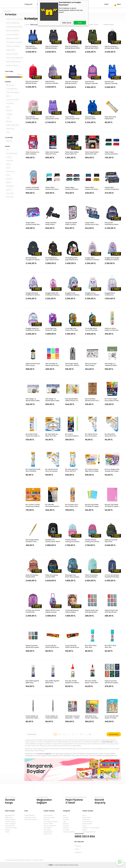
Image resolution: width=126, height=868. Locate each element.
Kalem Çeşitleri (87, 824)
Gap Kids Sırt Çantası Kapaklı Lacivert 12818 (31, 47)
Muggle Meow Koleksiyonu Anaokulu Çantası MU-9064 (111, 294)
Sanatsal (66, 826)
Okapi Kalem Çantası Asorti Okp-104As (92, 223)
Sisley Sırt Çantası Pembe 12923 (32, 576)
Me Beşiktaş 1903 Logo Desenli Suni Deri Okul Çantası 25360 (71, 259)
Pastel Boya (86, 819)
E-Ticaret (56, 865)
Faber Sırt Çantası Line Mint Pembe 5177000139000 (91, 576)
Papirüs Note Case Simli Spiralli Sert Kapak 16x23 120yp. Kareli (92, 611)
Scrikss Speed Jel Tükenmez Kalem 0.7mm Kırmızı (52, 717)
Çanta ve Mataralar (13, 31)
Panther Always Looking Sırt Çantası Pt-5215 (72, 541)
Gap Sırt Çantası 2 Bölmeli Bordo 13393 (72, 47)
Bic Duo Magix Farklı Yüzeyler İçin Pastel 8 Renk (112, 470)
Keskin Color (48, 834)
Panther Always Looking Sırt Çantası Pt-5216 (92, 541)
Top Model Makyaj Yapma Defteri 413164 (72, 611)
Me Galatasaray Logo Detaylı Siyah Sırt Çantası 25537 (52, 259)
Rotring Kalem (48, 832)
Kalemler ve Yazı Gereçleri (15, 19)
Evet (80, 23)
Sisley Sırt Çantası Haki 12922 (111, 541)
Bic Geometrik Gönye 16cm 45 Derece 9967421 (110, 435)
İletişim (7, 830)
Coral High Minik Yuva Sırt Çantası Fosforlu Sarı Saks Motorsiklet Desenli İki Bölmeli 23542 (92, 329)
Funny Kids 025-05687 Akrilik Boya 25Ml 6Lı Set (72, 646)
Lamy (84, 815)
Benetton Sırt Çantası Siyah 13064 (53, 541)
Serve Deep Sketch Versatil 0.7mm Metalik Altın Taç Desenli (32, 541)
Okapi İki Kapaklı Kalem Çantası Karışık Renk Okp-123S (72, 223)
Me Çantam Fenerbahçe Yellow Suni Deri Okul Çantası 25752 (111, 223)
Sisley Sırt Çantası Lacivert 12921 (52, 576)
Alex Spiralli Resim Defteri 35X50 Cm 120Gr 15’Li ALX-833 (72, 400)
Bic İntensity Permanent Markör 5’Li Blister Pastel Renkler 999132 (52, 505)
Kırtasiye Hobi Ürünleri (14, 62)
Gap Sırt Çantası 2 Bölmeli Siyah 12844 (112, 47)
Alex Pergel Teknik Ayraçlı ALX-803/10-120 (72, 364)
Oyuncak (66, 819)
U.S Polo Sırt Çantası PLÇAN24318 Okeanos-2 (33, 611)
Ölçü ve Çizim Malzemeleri (15, 58)
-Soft (50, 865)
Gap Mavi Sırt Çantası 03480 (90, 118)
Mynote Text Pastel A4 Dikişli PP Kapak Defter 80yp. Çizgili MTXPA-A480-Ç (92, 505)
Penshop (66, 824)
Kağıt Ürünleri (11, 50)
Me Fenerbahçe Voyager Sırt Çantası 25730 (33, 259)
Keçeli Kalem (87, 817)
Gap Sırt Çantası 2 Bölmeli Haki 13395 (92, 47)
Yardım (7, 832)
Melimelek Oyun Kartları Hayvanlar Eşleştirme (92, 717)
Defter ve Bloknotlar (13, 23)
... (68, 734)
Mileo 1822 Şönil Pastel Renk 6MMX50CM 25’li (111, 118)
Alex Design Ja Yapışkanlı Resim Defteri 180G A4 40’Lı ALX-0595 (112, 364)
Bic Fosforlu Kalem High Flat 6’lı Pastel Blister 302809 (92, 470)
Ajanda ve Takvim (12, 65)
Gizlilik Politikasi (30, 815)
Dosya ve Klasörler (12, 34)
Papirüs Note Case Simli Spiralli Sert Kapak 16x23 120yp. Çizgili (112, 611)
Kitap (65, 815)
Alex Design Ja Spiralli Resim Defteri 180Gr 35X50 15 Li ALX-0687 (53, 400)
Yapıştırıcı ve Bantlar (13, 46)
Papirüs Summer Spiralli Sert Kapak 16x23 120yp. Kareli (111, 682)
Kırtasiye (66, 817)
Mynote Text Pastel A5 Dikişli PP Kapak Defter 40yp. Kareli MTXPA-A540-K (111, 505)
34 (90, 734)
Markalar (8, 82)
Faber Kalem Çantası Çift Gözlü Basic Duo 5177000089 (72, 188)
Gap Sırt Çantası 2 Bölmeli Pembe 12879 (32, 82)
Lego (65, 822)
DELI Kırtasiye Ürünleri (51, 822)
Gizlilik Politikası (10, 819)
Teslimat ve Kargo (11, 828)
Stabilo (85, 830)
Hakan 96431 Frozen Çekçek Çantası (53, 611)
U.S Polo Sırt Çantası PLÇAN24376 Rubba (112, 576)
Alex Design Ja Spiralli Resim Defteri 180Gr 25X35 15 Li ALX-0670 (33, 400)
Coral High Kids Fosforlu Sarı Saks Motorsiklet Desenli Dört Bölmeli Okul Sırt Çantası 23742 (72, 329)
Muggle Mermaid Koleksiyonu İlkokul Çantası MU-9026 (33, 294)
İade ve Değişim (10, 824)
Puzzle (84, 826)
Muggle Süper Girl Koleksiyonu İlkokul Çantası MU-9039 (52, 294)
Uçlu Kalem (47, 830)
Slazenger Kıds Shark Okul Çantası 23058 (72, 576)
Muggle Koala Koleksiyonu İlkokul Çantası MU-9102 (72, 294)
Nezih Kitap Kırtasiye (12, 4)
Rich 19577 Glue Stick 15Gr (110, 646)
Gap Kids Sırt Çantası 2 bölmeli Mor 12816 (52, 82)
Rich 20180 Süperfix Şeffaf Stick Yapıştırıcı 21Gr (52, 682)
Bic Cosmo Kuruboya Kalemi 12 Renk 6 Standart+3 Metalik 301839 (72, 435)
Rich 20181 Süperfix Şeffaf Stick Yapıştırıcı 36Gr (32, 682)
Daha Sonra (67, 23)
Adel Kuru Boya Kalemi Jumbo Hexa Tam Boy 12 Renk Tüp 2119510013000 (112, 329)
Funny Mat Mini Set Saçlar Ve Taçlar (111, 717)
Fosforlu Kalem (48, 824)
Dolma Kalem (48, 815)
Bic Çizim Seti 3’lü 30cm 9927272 (71, 470)
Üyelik (104, 4)
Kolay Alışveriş (10, 826)
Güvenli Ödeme (10, 822)
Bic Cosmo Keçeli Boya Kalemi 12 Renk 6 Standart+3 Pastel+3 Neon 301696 (112, 400)
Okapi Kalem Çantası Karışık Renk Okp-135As (112, 188)
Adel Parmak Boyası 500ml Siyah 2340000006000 (33, 364)
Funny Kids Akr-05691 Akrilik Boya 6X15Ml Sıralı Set (52, 646)
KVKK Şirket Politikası (31, 819)
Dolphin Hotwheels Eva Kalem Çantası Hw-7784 (32, 188)
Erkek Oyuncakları (49, 817)
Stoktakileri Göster (94, 25)
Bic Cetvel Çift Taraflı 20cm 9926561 (33, 470)
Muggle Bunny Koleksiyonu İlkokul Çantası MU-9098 (92, 294)
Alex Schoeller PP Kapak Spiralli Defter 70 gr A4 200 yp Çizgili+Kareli (53, 364)
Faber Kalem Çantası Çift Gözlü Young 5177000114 (111, 153)
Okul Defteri (48, 828)
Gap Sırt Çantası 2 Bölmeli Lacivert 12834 (72, 82)
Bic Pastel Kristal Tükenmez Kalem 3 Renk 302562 (32, 435)
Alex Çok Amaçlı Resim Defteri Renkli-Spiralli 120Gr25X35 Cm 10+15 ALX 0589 (91, 364)
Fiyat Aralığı (9, 72)
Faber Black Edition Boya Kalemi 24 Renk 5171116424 (72, 153)
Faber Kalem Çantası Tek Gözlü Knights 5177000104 (52, 188)
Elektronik (66, 828)
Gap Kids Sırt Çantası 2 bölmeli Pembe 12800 (32, 118)
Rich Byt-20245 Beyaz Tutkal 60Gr (92, 682)
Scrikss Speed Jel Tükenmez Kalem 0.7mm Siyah (32, 717)
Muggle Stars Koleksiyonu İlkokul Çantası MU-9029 (92, 259)
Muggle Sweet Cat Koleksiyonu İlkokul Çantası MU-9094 (33, 329)
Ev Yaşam (66, 830)
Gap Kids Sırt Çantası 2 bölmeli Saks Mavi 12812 (111, 82)
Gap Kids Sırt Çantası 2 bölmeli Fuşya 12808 (91, 82)
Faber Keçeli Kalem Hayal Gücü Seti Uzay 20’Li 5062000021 (92, 153)
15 (81, 734)
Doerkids (46, 819)
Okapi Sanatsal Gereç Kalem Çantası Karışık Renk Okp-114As (53, 223)
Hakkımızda (9, 817)
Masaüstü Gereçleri (13, 38)
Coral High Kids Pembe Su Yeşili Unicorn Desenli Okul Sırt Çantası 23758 (53, 329)
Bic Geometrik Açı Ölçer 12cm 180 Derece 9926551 (52, 435)
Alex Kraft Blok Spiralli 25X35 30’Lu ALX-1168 (92, 400)
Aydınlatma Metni (30, 817)
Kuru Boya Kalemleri (89, 832)
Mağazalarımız (10, 815)
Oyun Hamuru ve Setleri (14, 42)
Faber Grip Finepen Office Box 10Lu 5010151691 (52, 153)
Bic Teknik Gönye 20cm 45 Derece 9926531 (52, 470)
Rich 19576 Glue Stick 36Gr (91, 646)
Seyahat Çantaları (69, 832)
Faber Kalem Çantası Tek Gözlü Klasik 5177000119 (91, 188)
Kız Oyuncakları (87, 822)
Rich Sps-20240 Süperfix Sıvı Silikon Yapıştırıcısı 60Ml (72, 682)
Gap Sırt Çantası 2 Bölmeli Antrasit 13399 (52, 47)
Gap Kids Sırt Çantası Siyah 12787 (72, 118)
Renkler (8, 146)
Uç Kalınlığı (9, 138)
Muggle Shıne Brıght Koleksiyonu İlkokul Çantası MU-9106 (112, 259)
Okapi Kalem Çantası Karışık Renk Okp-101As (33, 223)
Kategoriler (29, 4)
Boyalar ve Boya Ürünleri (14, 27)
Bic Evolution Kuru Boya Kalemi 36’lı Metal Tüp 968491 (72, 505)
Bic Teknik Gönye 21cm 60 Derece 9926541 (91, 435)
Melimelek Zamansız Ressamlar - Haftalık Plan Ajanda (72, 717)
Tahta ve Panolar (12, 54)
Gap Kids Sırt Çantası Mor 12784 (52, 118)
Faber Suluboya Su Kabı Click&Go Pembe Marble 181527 (32, 153)
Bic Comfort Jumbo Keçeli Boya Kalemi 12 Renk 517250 (33, 505)
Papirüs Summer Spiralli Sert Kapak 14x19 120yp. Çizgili (32, 646)
